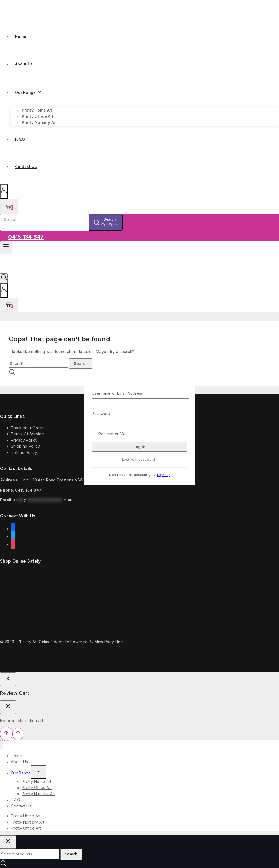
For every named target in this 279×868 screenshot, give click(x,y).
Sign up (164, 475)
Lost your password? (139, 460)
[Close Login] (8, 679)
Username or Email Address (118, 393)
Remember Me (109, 434)
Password (101, 413)
